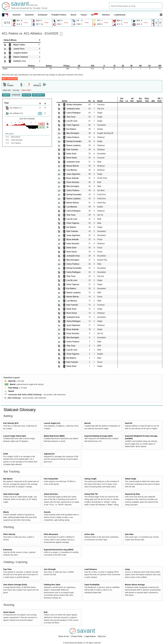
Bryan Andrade (75, 178)
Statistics (106, 15)
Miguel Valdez (19, 45)
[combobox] (136, 6)
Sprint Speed (9, 612)
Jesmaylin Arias (76, 109)
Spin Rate (129, 534)
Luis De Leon (74, 121)
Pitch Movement (51, 534)
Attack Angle (130, 479)
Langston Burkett (20, 53)
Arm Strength (50, 569)
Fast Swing (13, 388)
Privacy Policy (77, 636)
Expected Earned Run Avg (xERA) (59, 550)
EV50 (6, 454)
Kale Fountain (75, 150)
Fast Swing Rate (51, 479)
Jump (127, 569)
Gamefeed (29, 15)
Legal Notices (91, 636)
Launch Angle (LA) (52, 423)
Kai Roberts (74, 129)
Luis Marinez (74, 170)
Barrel (13, 384)
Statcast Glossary (20, 410)
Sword (11, 391)
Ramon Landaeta (76, 145)
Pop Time (7, 569)
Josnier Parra (19, 49)
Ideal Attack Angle (11, 494)
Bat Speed (8, 479)
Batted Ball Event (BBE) (54, 436)
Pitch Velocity (9, 534)
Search (73, 15)
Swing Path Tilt (91, 494)
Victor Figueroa (75, 125)
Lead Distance (91, 569)
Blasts (6, 512)
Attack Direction (51, 494)
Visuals (84, 15)
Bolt (46, 612)
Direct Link (7, 90)
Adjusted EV (49, 454)
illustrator (17, 15)
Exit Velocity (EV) (11, 423)
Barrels (88, 423)
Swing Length (90, 479)
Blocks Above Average (135, 585)
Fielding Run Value (52, 585)
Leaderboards (120, 15)
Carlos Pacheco (75, 137)
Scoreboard (42, 15)
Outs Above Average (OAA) (15, 585)
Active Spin (89, 534)
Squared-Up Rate (132, 494)
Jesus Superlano (76, 174)
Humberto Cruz (20, 61)
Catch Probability (92, 585)
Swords (47, 512)
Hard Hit (12, 381)
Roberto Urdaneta (21, 57)
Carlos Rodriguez (76, 113)
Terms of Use (64, 636)
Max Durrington (75, 133)
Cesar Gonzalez (75, 182)
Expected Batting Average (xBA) (99, 436)
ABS (94, 15)
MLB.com (102, 636)
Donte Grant (74, 154)
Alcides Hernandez (77, 105)
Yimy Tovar (74, 117)
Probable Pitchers (59, 15)
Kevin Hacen (74, 158)
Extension (8, 550)
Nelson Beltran (75, 166)
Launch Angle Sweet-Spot (15, 436)
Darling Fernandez (77, 141)
